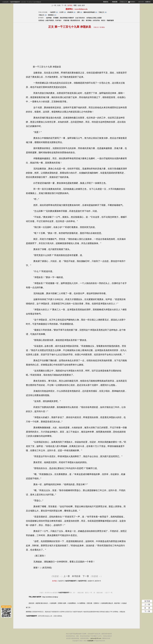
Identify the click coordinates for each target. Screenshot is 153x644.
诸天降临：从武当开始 (93, 20)
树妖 (98, 612)
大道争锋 (62, 612)
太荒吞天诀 (68, 612)
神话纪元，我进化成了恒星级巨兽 (48, 612)
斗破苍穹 (53, 12)
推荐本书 (98, 581)
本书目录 (76, 576)
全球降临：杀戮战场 (119, 612)
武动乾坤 (70, 12)
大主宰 (61, 12)
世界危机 (102, 612)
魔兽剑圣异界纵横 (89, 12)
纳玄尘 (103, 20)
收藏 (79, 5)
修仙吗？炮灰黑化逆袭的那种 (87, 612)
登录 (142, 2)
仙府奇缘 (49, 18)
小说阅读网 (5, 2)
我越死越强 (110, 20)
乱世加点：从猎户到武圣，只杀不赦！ (50, 20)
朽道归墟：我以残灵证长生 (72, 20)
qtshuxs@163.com (96, 638)
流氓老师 (35, 612)
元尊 (78, 12)
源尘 (83, 20)
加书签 (70, 5)
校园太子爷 (109, 612)
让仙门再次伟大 (80, 18)
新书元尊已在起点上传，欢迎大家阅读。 (51, 616)
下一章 (64, 5)
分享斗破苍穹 (96, 6)
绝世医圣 (51, 15)
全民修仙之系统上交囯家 (94, 18)
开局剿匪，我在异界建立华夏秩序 (63, 18)
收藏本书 (91, 581)
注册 (139, 2)
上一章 (54, 5)
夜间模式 (132, 2)
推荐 (83, 5)
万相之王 (101, 12)
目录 (59, 5)
